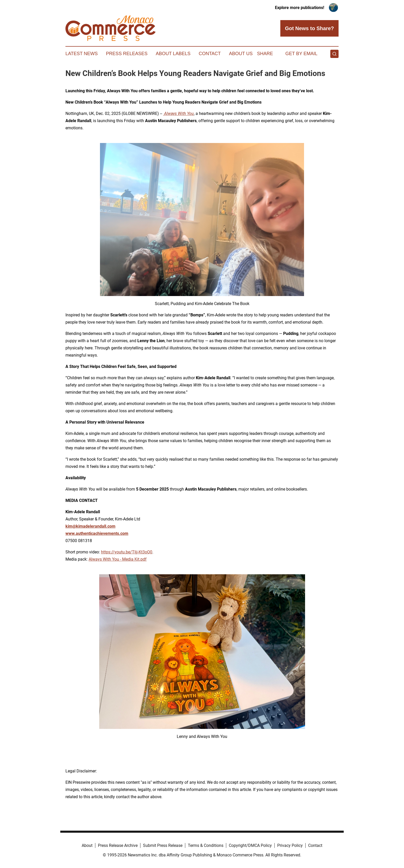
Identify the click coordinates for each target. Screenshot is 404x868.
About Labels (173, 54)
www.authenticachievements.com (97, 533)
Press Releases (127, 54)
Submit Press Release (163, 845)
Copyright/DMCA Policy (250, 845)
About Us (241, 54)
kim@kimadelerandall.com (90, 526)
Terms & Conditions (206, 845)
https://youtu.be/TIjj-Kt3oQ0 (127, 552)
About (87, 845)
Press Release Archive (118, 845)
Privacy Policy (290, 845)
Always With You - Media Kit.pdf (118, 559)
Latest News (82, 54)
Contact (210, 54)
